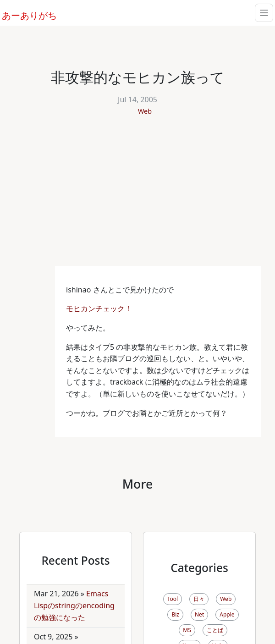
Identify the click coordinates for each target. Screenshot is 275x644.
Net (199, 614)
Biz (175, 614)
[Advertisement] (137, 197)
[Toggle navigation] (264, 13)
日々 (199, 599)
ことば (215, 630)
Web (145, 111)
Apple (227, 614)
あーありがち (24, 14)
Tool (173, 599)
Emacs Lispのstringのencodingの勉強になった (74, 605)
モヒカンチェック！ (100, 308)
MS (187, 630)
